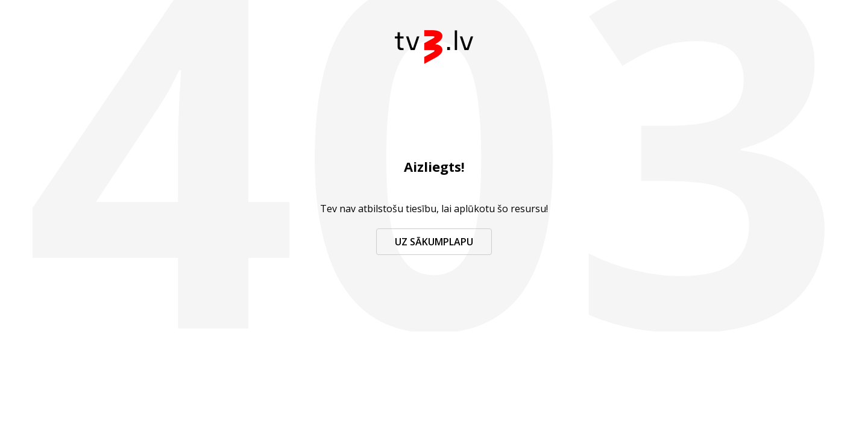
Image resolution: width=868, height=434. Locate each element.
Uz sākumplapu (434, 242)
